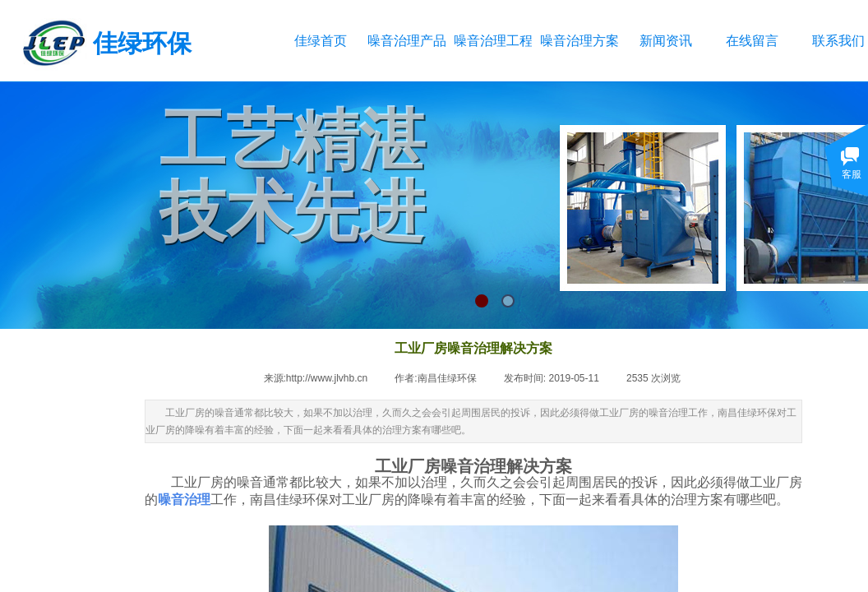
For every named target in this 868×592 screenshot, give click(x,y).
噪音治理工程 (493, 41)
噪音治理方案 (579, 41)
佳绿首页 (321, 41)
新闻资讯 (666, 41)
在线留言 (752, 41)
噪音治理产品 (406, 41)
